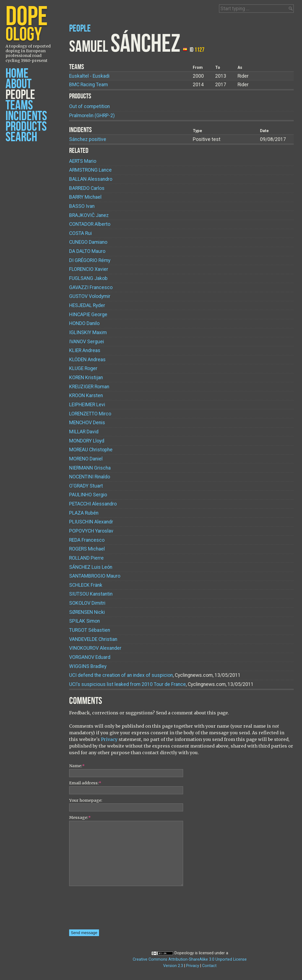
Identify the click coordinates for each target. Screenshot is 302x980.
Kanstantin (91, 594)
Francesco (91, 287)
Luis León (91, 567)
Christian (93, 639)
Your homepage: (86, 800)
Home (17, 74)
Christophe (91, 450)
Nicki (87, 612)
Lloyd (87, 441)
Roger (83, 368)
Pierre (86, 558)
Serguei (87, 342)
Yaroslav (91, 531)
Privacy (109, 739)
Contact (209, 966)
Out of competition (89, 106)
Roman (89, 387)
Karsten (86, 395)
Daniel (86, 459)
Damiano (88, 242)
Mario (83, 161)
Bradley (88, 666)
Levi (87, 405)
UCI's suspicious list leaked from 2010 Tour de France (127, 684)
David (84, 432)
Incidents (26, 116)
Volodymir (90, 296)
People (20, 95)
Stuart (86, 486)
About (19, 84)
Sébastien (90, 630)
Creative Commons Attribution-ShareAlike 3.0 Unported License (190, 959)
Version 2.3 (173, 966)
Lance (90, 170)
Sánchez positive (88, 139)
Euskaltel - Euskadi (89, 76)
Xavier (89, 269)
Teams (19, 105)
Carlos (87, 188)
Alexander (95, 648)
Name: (77, 766)
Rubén (84, 513)
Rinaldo (90, 477)
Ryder (87, 305)
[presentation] (92, 910)
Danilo (84, 323)
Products (26, 127)
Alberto (90, 224)
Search (21, 137)
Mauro (87, 251)
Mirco (90, 414)
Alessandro (91, 179)
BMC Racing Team (88, 85)
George (88, 315)
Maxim (88, 332)
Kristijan (86, 378)
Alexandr (91, 522)
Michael (85, 197)
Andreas (85, 350)
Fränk (86, 585)
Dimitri (87, 603)
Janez (89, 215)
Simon (84, 621)
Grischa (90, 468)
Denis (87, 423)
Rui (80, 233)
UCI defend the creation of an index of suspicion (121, 675)
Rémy (90, 260)
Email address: (85, 783)
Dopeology (184, 953)
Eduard (90, 657)
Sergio (88, 495)
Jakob (88, 278)
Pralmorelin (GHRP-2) (92, 116)
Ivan (82, 206)
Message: (80, 817)
